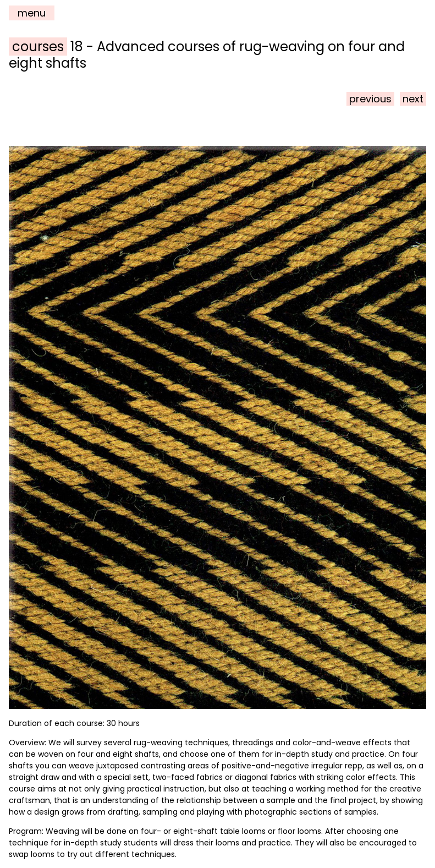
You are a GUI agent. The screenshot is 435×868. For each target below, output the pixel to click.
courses (38, 47)
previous (370, 99)
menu (32, 13)
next (413, 99)
